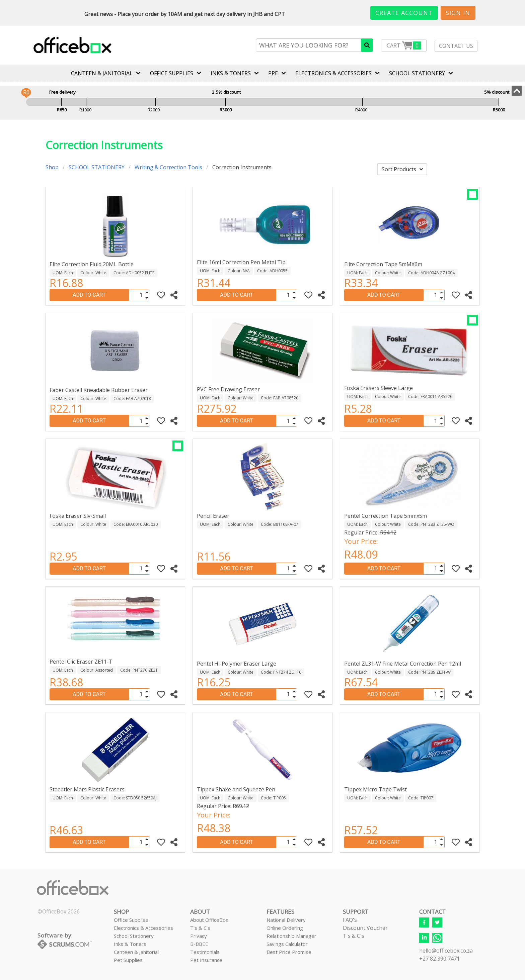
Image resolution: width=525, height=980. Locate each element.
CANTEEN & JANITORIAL (102, 73)
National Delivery (286, 920)
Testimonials (205, 952)
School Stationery (134, 936)
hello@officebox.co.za (446, 951)
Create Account (404, 13)
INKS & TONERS (231, 73)
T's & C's (200, 928)
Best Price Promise (289, 952)
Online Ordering (285, 928)
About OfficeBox (209, 920)
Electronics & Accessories (143, 928)
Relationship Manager (291, 936)
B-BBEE (199, 944)
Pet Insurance (206, 960)
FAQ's (350, 920)
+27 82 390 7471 (439, 959)
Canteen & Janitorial (136, 952)
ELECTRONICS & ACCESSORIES (333, 73)
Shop (52, 167)
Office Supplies (172, 73)
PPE (273, 73)
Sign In (458, 13)
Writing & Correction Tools (168, 167)
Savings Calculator (287, 944)
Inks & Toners (130, 944)
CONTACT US (456, 46)
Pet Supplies (128, 960)
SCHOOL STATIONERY (417, 73)
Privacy (199, 936)
